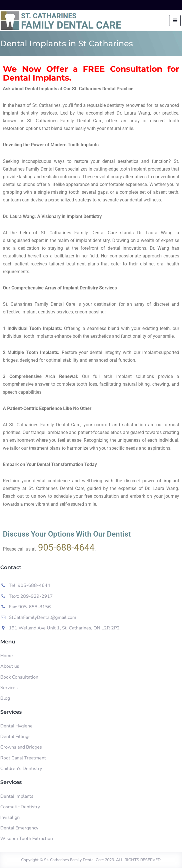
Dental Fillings (15, 737)
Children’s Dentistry (21, 769)
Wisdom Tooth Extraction (27, 839)
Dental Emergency (19, 828)
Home (7, 656)
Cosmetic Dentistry (20, 807)
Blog (5, 698)
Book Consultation (19, 677)
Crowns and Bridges (21, 747)
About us (10, 666)
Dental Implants (17, 796)
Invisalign (10, 817)
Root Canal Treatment (23, 758)
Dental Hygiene (16, 726)
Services (9, 688)
